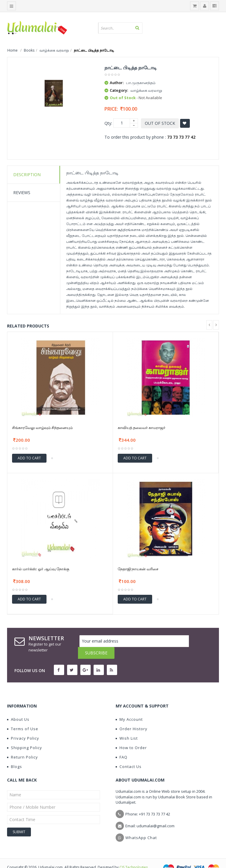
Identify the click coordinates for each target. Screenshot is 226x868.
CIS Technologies (134, 855)
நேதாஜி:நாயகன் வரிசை (138, 569)
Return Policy (23, 745)
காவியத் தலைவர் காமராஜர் (142, 428)
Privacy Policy (23, 726)
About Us (18, 707)
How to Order (131, 736)
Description (27, 175)
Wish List (127, 726)
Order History (132, 717)
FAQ (122, 745)
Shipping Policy (25, 736)
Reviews (22, 193)
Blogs (15, 755)
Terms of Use (23, 717)
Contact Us (129, 755)
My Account (129, 707)
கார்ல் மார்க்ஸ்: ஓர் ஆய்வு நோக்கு (41, 569)
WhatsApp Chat (141, 826)
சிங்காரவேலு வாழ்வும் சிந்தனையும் (42, 428)
